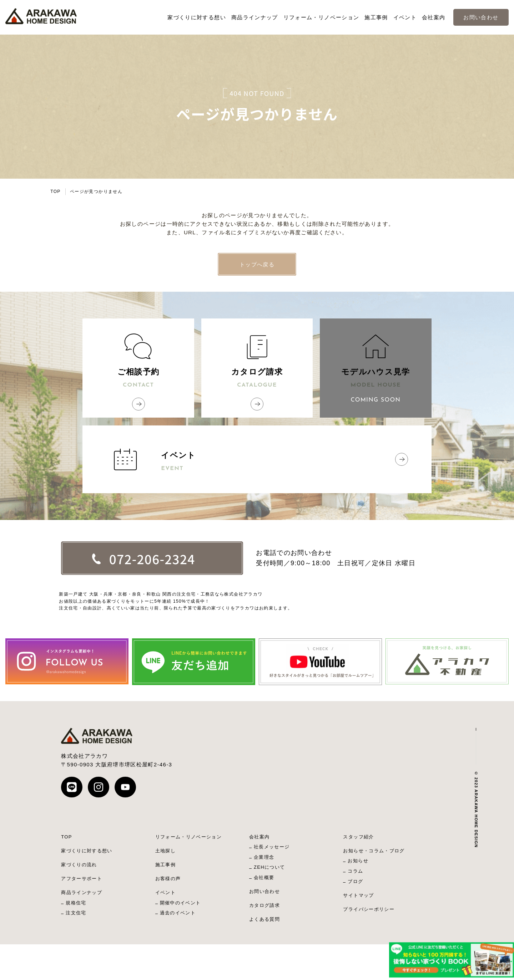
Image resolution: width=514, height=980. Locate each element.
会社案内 (434, 17)
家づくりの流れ (79, 865)
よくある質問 (264, 919)
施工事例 (376, 17)
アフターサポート (82, 879)
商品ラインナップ (255, 17)
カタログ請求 (257, 379)
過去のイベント (178, 913)
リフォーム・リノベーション (321, 17)
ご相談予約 (138, 379)
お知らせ (358, 861)
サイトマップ (358, 895)
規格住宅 (76, 903)
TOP (56, 192)
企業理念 (264, 857)
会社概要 (264, 877)
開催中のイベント (180, 903)
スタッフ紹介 (358, 837)
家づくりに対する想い (197, 17)
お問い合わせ (481, 17)
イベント (405, 17)
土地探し (165, 851)
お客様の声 (168, 879)
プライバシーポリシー (369, 909)
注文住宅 (76, 913)
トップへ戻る (257, 264)
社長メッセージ (272, 847)
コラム (355, 871)
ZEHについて (269, 867)
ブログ (355, 881)
